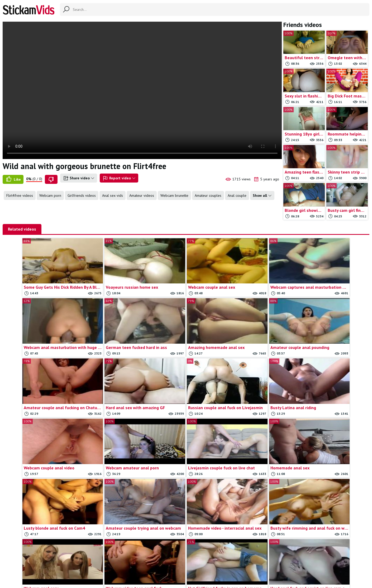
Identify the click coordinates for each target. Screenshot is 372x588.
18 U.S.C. (243, 562)
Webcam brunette (174, 195)
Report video (119, 178)
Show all (262, 195)
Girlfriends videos (82, 195)
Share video (79, 178)
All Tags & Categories (140, 562)
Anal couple (237, 195)
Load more (186, 526)
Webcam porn (50, 195)
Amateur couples (208, 195)
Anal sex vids (113, 195)
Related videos (22, 229)
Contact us (171, 562)
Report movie (195, 562)
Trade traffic (221, 562)
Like (13, 179)
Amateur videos (142, 195)
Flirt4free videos (20, 195)
